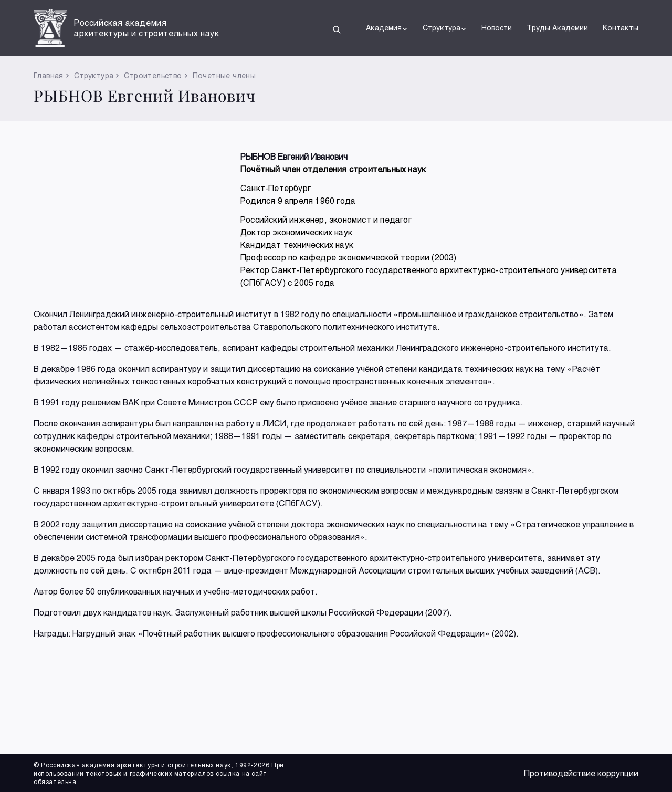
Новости (497, 28)
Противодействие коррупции (581, 773)
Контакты (621, 28)
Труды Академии (557, 28)
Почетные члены (224, 75)
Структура (445, 28)
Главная (49, 75)
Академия (387, 28)
